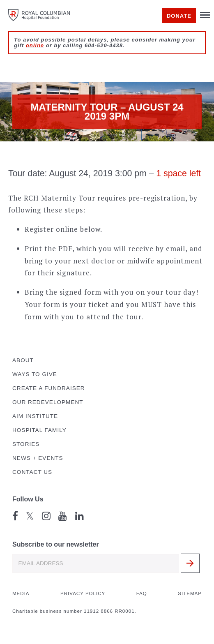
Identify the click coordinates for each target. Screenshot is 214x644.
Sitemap (190, 593)
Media (21, 593)
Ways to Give (35, 374)
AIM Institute (35, 416)
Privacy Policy (83, 593)
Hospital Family (39, 430)
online (35, 45)
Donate (179, 16)
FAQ (142, 593)
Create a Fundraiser (49, 388)
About (23, 360)
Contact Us (32, 472)
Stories (26, 444)
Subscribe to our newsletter (56, 544)
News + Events (38, 458)
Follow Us (28, 499)
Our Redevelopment (48, 402)
